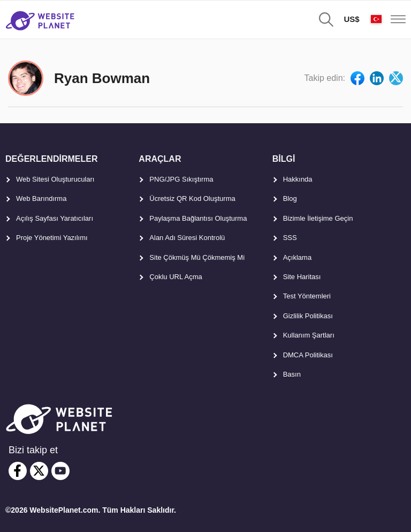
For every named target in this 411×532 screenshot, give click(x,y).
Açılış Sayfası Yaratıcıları (55, 218)
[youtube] (60, 471)
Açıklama (297, 257)
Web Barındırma (41, 198)
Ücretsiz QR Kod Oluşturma (192, 198)
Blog (290, 198)
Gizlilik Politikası (308, 316)
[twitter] (39, 471)
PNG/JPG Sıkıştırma (181, 179)
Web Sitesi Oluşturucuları (55, 179)
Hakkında (298, 179)
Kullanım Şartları (309, 335)
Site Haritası (302, 277)
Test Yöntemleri (307, 296)
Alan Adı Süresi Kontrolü (187, 238)
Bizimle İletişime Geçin (318, 218)
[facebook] (18, 471)
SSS (290, 238)
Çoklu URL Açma (176, 277)
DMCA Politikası (308, 355)
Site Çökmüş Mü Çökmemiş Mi (197, 257)
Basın (292, 374)
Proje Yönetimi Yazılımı (52, 238)
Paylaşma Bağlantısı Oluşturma (198, 218)
